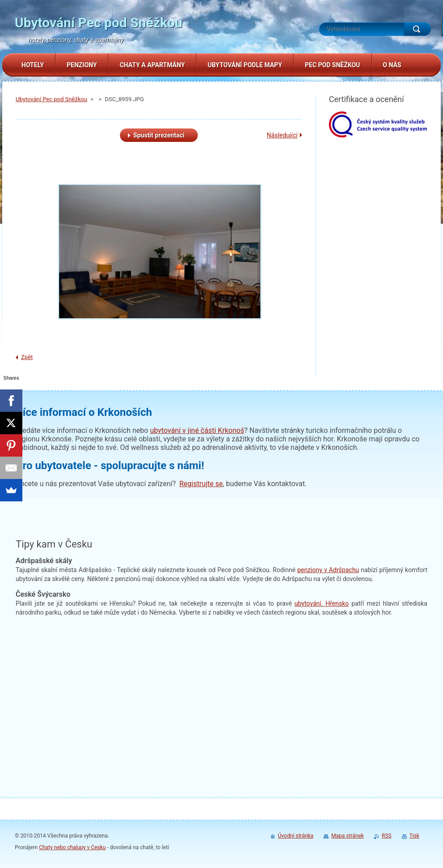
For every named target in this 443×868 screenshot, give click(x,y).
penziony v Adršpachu (328, 570)
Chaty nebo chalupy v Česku (72, 847)
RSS (387, 836)
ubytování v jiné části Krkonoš (197, 430)
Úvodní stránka (296, 836)
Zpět (27, 357)
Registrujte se (201, 484)
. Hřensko (322, 603)
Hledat (417, 29)
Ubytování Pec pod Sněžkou (51, 99)
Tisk (414, 836)
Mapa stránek (347, 836)
